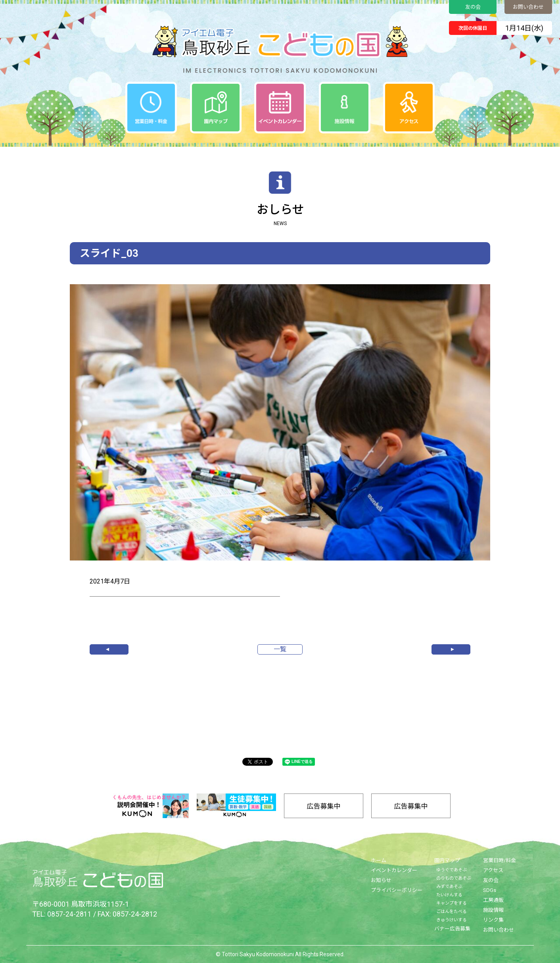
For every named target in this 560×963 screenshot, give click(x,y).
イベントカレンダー (394, 870)
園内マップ (447, 860)
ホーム (379, 860)
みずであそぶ (449, 887)
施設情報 (493, 910)
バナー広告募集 (452, 929)
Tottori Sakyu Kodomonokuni (258, 954)
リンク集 (493, 920)
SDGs (490, 890)
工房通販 (493, 900)
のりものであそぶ (454, 878)
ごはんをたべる (452, 912)
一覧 (280, 649)
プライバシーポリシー (397, 890)
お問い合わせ (528, 7)
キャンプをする (452, 903)
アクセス (493, 870)
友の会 (473, 7)
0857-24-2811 (69, 914)
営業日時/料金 (500, 860)
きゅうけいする (452, 920)
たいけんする (449, 895)
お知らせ (381, 880)
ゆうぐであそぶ (452, 870)
